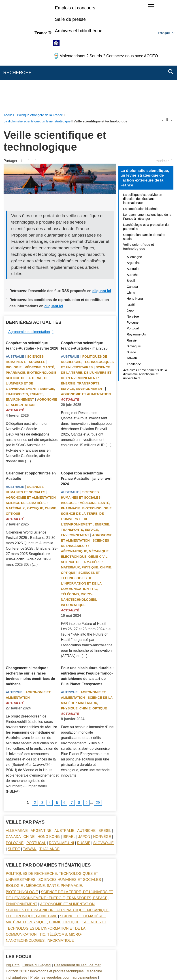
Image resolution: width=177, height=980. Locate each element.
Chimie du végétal (37, 859)
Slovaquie (103, 736)
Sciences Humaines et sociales (70, 773)
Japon (84, 730)
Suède (14, 742)
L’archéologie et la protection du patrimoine (146, 120)
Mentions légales (100, 948)
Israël (69, 730)
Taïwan (30, 742)
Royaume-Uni (61, 736)
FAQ (79, 948)
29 (98, 696)
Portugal (36, 736)
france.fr (119, 969)
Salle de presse (70, 19)
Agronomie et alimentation (29, 225)
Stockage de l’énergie (40, 883)
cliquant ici (102, 184)
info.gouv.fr (99, 969)
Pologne (15, 736)
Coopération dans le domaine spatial (144, 130)
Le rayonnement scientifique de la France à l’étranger (147, 110)
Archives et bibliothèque (79, 31)
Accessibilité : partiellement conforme (142, 948)
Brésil (105, 724)
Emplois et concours (75, 8)
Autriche (14, 586)
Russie (84, 736)
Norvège (102, 730)
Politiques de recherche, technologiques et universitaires (87, 255)
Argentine (41, 724)
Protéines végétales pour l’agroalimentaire (64, 871)
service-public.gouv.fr (43, 969)
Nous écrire (62, 948)
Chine (29, 730)
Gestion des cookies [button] (112, 954)
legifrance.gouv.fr (75, 969)
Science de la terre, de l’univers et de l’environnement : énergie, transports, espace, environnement (30, 282)
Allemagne (17, 724)
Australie (15, 250)
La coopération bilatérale (141, 102)
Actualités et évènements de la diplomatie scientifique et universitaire (145, 268)
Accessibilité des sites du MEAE (71, 954)
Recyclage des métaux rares (29, 877)
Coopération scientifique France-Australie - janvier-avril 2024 (87, 372)
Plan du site (40, 948)
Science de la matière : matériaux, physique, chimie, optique (31, 402)
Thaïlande (49, 742)
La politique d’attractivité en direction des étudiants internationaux (143, 92)
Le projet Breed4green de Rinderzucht (26, 612)
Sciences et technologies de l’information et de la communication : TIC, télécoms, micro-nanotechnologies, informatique (81, 482)
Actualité (15, 304)
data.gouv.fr (139, 969)
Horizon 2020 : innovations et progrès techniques (45, 865)
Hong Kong (49, 730)
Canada (13, 730)
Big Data (13, 859)
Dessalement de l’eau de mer (77, 859)
